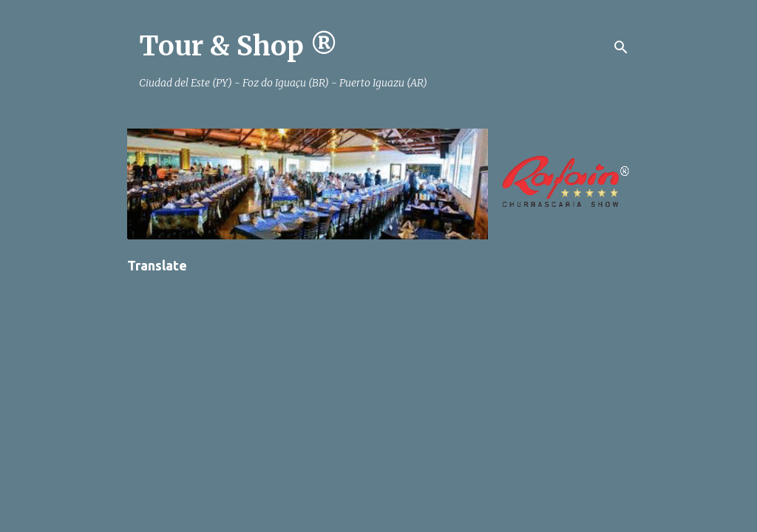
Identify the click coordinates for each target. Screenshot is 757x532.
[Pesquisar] (621, 47)
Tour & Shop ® (238, 46)
